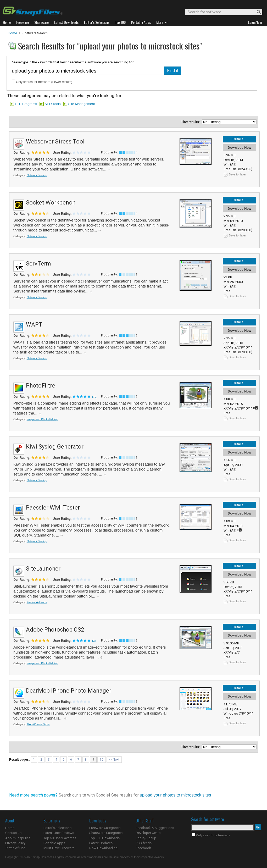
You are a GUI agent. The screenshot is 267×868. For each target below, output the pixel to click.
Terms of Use (15, 848)
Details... (239, 139)
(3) (94, 641)
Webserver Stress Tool (55, 142)
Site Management (81, 104)
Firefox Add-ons (37, 602)
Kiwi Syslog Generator (55, 447)
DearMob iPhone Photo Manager (69, 691)
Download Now (240, 148)
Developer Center (149, 833)
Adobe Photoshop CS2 (55, 630)
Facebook (143, 848)
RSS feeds (144, 843)
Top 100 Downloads (104, 838)
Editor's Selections (57, 828)
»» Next (114, 760)
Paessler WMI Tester (53, 508)
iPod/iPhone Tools (38, 724)
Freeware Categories (105, 828)
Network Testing (37, 175)
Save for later (237, 174)
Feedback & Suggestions (155, 828)
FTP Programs (26, 104)
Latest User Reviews (59, 833)
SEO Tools (52, 104)
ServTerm (38, 264)
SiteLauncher (43, 569)
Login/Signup (146, 838)
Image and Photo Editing (42, 419)
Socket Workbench (51, 203)
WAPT (34, 325)
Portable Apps (54, 843)
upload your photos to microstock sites (175, 795)
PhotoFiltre (41, 386)
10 (102, 760)
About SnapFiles (18, 838)
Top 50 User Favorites (60, 838)
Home (12, 33)
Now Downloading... (105, 848)
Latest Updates (101, 843)
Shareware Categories (106, 833)
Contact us (13, 833)
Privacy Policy (15, 843)
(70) (95, 397)
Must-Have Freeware (59, 848)
